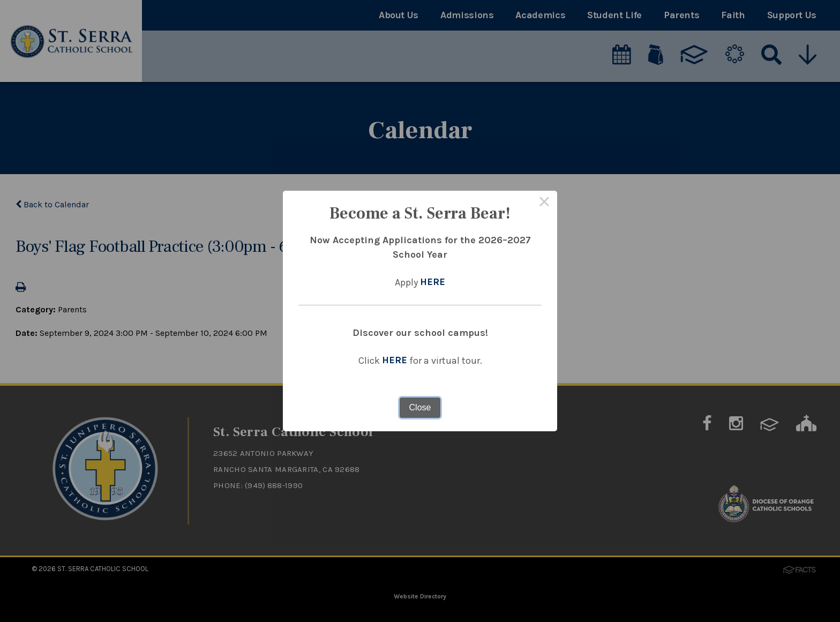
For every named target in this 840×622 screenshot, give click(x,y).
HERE (433, 282)
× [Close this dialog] (544, 204)
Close (420, 407)
